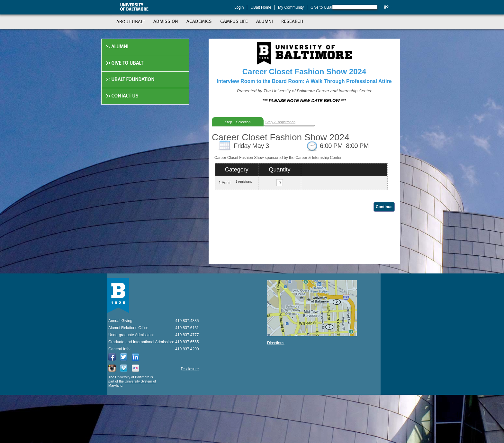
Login (239, 7)
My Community (291, 7)
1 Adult (225, 183)
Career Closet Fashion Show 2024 (281, 137)
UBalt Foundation (133, 80)
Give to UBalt (322, 7)
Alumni (120, 47)
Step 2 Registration (281, 122)
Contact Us (125, 96)
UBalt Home (261, 7)
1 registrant (244, 182)
